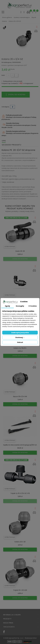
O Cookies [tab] (33, 306)
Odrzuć (20, 342)
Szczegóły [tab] (20, 306)
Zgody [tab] (7, 306)
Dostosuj (20, 337)
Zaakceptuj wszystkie (20, 333)
